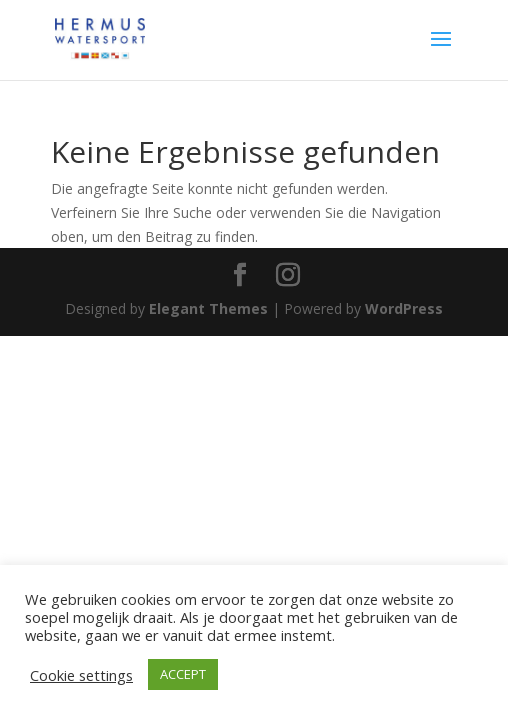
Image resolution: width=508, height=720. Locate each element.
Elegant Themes (208, 308)
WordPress (404, 308)
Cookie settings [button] (81, 675)
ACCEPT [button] (183, 674)
